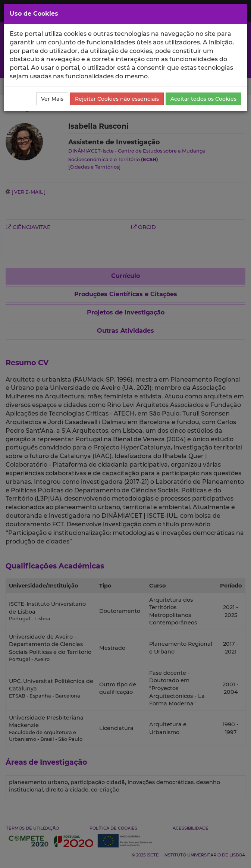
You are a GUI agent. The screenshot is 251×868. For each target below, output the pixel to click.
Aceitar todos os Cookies (203, 99)
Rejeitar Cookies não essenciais (117, 99)
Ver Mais (52, 99)
